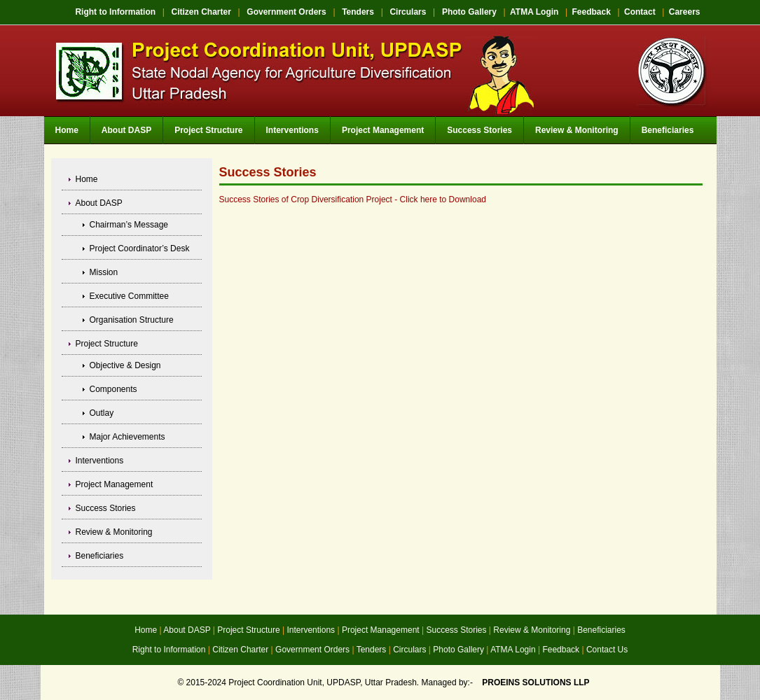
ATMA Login (534, 12)
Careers (685, 12)
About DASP (126, 130)
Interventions (292, 130)
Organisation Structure (132, 320)
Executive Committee (129, 296)
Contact (640, 12)
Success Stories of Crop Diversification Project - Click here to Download (353, 199)
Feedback (592, 12)
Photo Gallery (469, 12)
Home (67, 130)
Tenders (358, 12)
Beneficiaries (668, 130)
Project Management (383, 130)
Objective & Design (125, 365)
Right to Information (115, 12)
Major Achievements (127, 437)
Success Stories (479, 130)
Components (113, 389)
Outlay (102, 413)
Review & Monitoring (577, 130)
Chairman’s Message (129, 225)
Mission (104, 272)
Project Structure (208, 130)
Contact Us (607, 650)
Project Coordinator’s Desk (140, 248)
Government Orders (286, 12)
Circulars (408, 12)
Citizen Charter (201, 12)
